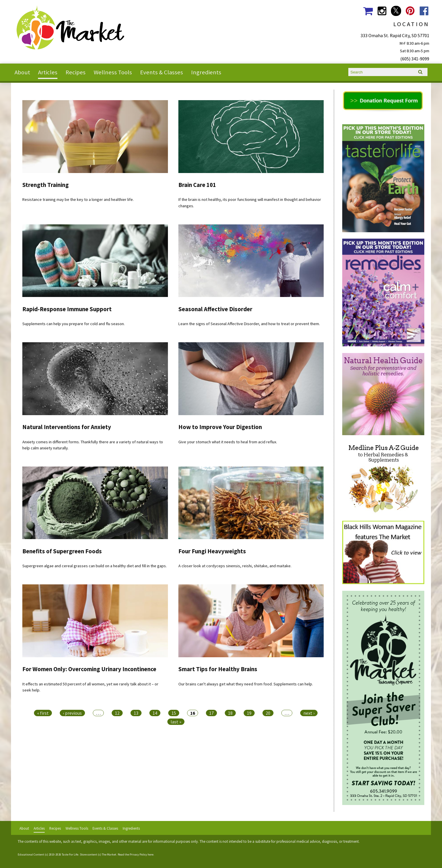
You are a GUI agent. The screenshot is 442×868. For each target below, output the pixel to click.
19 (249, 713)
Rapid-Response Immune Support (67, 309)
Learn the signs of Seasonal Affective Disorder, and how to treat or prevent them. (249, 324)
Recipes (76, 72)
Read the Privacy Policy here (136, 855)
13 (136, 713)
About (22, 72)
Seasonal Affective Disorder (215, 309)
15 (174, 713)
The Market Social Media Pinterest (410, 11)
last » (176, 722)
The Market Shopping (368, 11)
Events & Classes (162, 72)
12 (117, 713)
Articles (48, 72)
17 (211, 713)
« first (43, 713)
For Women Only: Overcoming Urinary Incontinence (89, 669)
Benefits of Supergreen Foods (62, 551)
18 (230, 713)
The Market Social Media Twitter (396, 11)
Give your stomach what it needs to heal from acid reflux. (228, 442)
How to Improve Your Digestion (220, 427)
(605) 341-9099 (415, 59)
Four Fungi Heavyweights (212, 551)
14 (155, 713)
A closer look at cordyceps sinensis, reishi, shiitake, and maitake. (235, 566)
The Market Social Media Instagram (382, 11)
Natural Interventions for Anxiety (67, 427)
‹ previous (72, 713)
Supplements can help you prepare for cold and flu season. (74, 324)
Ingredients (206, 72)
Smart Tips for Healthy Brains (218, 669)
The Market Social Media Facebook (424, 11)
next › (309, 713)
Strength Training (46, 185)
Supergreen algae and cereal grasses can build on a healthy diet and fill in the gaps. (95, 566)
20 (268, 713)
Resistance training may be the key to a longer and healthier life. (78, 199)
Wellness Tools (113, 72)
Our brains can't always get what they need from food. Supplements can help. (246, 684)
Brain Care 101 (197, 185)
